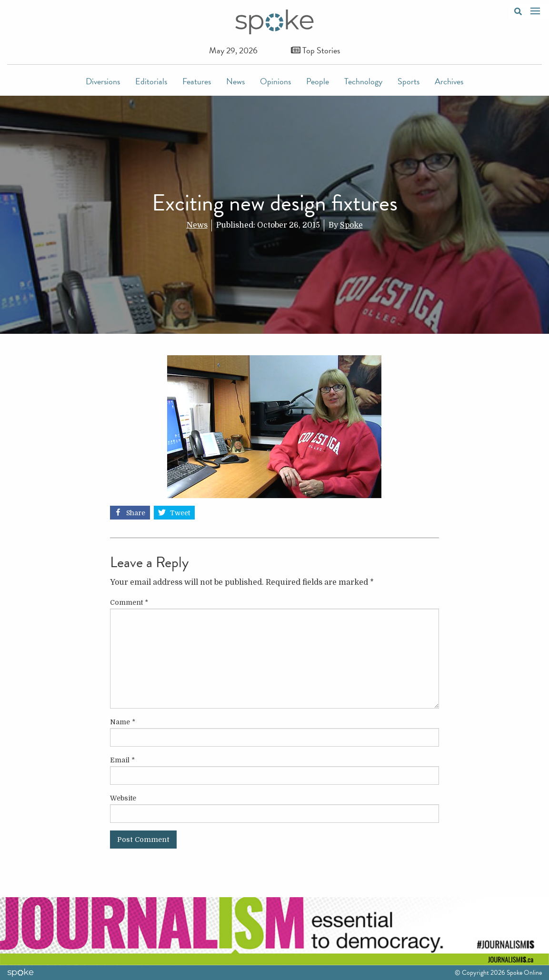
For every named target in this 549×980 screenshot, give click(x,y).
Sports (409, 81)
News (235, 81)
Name (123, 722)
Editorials (151, 81)
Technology (363, 81)
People (318, 81)
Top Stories (315, 50)
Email (122, 760)
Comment (129, 602)
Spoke (351, 225)
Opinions (275, 81)
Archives (449, 81)
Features (197, 81)
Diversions (103, 81)
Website (123, 798)
